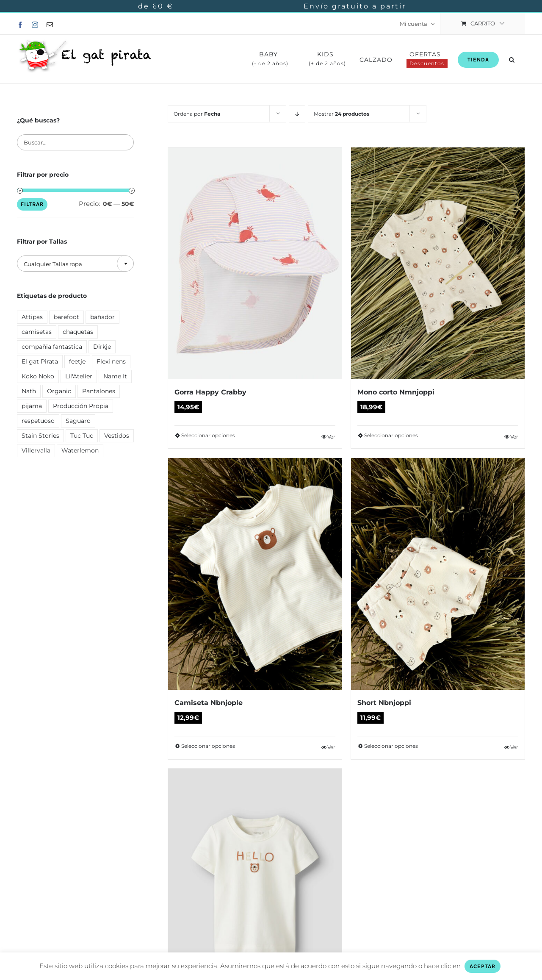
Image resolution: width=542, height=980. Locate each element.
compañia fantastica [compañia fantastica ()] (52, 347)
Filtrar (32, 204)
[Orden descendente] (297, 114)
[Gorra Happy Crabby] (255, 263)
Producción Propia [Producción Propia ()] (81, 406)
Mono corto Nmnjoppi (396, 392)
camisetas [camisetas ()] (37, 332)
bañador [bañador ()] (102, 317)
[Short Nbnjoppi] (438, 574)
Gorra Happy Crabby (210, 392)
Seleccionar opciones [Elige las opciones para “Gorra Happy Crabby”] (208, 435)
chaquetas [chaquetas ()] (78, 332)
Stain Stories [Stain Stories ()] (40, 436)
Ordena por (197, 114)
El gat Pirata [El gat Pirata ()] (40, 361)
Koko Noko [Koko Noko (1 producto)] (38, 376)
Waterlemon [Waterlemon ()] (80, 450)
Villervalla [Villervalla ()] (36, 450)
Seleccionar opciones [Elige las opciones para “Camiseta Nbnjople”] (208, 746)
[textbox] (75, 264)
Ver (331, 437)
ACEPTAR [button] (483, 966)
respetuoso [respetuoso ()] (38, 421)
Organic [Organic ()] (59, 391)
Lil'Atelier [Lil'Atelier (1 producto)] (79, 376)
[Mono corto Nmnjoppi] (438, 263)
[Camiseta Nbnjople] (255, 574)
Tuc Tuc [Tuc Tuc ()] (82, 436)
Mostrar (342, 114)
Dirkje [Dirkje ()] (102, 347)
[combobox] (75, 264)
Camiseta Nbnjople (209, 703)
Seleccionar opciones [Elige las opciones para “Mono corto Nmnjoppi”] (391, 435)
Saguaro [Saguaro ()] (78, 421)
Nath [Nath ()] (29, 391)
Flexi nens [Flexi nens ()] (111, 361)
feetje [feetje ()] (77, 361)
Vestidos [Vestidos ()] (117, 436)
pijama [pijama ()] (32, 406)
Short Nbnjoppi (384, 703)
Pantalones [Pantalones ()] (99, 391)
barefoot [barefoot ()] (66, 317)
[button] (512, 59)
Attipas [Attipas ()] (32, 317)
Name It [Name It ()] (115, 376)
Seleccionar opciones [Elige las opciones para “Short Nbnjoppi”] (391, 746)
